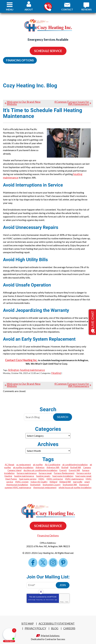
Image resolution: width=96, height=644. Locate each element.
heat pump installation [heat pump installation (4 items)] (63, 472)
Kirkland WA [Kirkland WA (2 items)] (65, 478)
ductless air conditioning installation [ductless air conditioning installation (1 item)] (40, 466)
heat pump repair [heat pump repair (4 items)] (83, 472)
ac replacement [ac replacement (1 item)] (24, 460)
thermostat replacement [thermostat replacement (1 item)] (45, 483)
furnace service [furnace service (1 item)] (84, 469)
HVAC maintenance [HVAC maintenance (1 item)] (74, 475)
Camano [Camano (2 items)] (87, 463)
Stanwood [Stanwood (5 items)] (84, 480)
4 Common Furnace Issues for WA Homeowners (72, 103)
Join (63, 581)
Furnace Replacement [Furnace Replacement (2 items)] (64, 469)
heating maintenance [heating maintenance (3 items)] (24, 472)
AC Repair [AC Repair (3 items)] (10, 460)
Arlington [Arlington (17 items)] (40, 463)
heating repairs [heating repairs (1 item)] (43, 472)
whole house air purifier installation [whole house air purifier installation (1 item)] (75, 483)
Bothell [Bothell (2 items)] (65, 463)
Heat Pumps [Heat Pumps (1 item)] (11, 475)
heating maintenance (32, 366)
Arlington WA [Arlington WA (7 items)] (53, 463)
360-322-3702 (48, 7)
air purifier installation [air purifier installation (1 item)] (23, 463)
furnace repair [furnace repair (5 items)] (45, 469)
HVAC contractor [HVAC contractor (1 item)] (55, 475)
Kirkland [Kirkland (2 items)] (53, 478)
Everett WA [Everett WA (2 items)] (74, 466)
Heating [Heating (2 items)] (8, 472)
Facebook (33, 558)
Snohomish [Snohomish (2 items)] (35, 480)
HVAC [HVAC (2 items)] (42, 475)
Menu (10, 9)
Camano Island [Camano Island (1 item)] (14, 466)
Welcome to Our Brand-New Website (24, 103)
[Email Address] (43, 581)
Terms (67, 598)
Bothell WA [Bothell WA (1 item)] (76, 463)
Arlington (14, 366)
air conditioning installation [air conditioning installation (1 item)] (75, 460)
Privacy (62, 598)
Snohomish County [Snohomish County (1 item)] (52, 480)
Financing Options (20, 60)
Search (62, 413)
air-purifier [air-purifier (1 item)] (38, 460)
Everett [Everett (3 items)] (63, 466)
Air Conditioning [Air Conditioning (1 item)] (53, 460)
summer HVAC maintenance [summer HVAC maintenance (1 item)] (18, 483)
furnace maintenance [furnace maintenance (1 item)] (27, 469)
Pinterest (63, 558)
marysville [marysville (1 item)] (78, 478)
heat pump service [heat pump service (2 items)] (28, 475)
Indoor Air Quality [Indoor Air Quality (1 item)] (39, 478)
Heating (56, 369)
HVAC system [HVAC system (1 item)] (22, 478)
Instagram (53, 558)
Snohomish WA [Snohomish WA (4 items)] (70, 480)
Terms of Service (50, 596)
